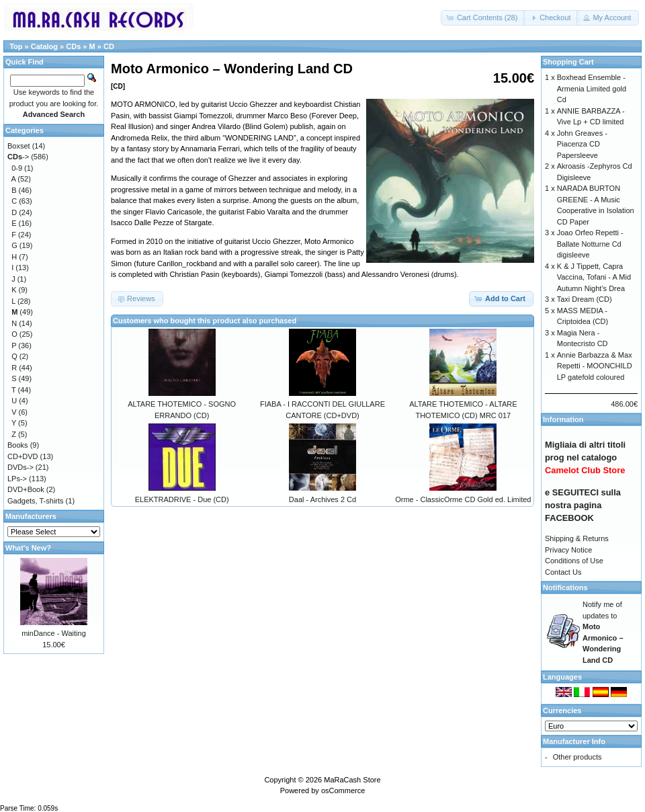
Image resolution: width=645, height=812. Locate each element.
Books (18, 445)
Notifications (565, 587)
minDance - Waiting (54, 633)
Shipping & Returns (577, 538)
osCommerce (343, 790)
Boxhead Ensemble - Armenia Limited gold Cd (592, 88)
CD (109, 46)
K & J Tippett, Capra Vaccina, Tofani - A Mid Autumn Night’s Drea (594, 277)
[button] (483, 18)
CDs (73, 46)
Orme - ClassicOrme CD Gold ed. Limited (463, 499)
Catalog (44, 46)
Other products (577, 757)
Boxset (19, 146)
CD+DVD (23, 456)
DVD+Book (26, 489)
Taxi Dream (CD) (585, 299)
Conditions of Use (574, 561)
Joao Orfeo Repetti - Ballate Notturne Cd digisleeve (590, 244)
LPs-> (17, 479)
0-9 (17, 168)
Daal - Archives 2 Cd (322, 499)
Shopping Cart (568, 62)
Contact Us (563, 572)
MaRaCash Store (352, 780)
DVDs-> (20, 467)
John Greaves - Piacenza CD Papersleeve (582, 144)
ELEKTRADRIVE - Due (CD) (182, 499)
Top (16, 46)
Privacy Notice (568, 550)
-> (18, 157)
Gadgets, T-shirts (36, 501)
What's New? (28, 548)
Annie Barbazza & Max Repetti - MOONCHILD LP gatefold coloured (595, 366)
